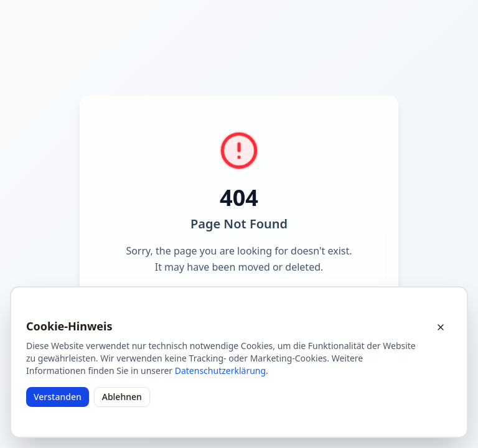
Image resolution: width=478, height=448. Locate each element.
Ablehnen (122, 397)
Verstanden (58, 397)
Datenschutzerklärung (220, 371)
